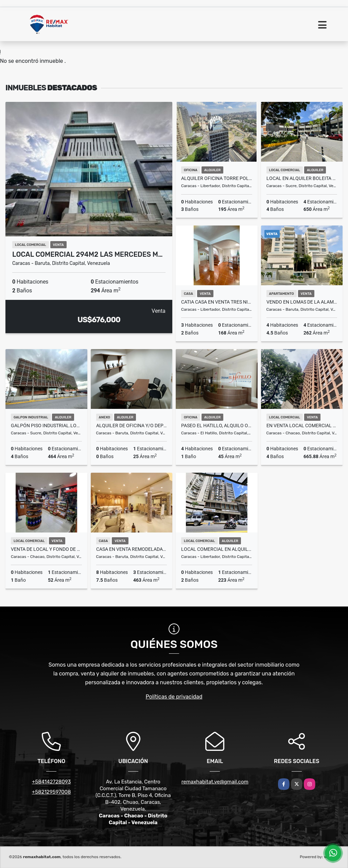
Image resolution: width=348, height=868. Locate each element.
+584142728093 (51, 782)
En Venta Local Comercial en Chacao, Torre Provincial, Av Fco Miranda (302, 426)
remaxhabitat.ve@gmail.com (215, 782)
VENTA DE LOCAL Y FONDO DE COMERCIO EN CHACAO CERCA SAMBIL (46, 549)
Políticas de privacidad (174, 697)
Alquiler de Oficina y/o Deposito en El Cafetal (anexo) (132, 426)
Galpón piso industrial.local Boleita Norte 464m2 (46, 426)
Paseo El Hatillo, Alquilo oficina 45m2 (217, 426)
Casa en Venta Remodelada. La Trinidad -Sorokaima (132, 549)
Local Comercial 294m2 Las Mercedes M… (87, 254)
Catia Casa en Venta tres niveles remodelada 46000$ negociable (217, 302)
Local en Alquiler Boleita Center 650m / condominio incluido (302, 178)
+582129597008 (51, 792)
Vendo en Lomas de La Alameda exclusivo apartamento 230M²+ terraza (302, 302)
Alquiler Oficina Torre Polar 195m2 (217, 178)
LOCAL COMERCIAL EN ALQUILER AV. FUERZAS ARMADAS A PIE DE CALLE (217, 549)
